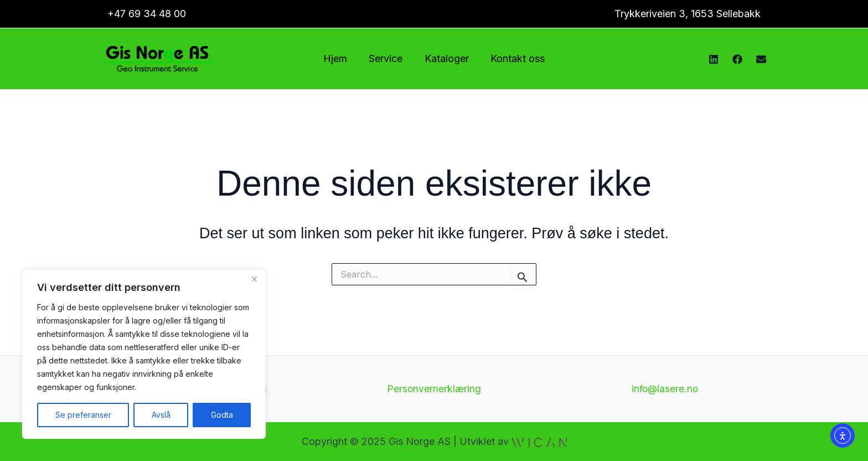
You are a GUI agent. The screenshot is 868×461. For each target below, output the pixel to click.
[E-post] (761, 59)
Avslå (161, 415)
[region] (144, 354)
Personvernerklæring (434, 389)
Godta (222, 415)
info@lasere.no (665, 389)
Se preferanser (83, 415)
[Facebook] (737, 59)
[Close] (254, 279)
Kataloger (446, 58)
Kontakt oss (515, 58)
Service (387, 58)
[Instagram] (714, 59)
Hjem (338, 58)
